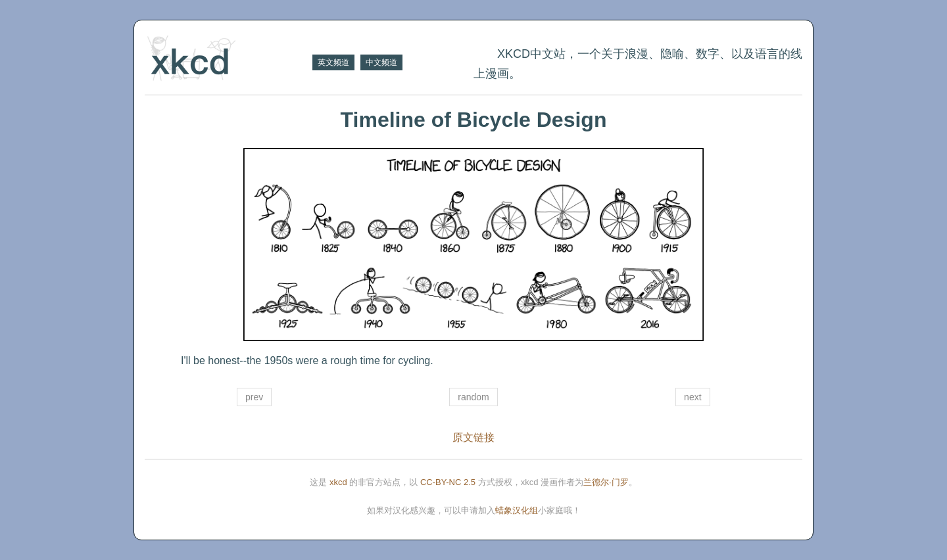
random (473, 397)
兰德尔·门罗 (606, 482)
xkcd (338, 482)
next (692, 397)
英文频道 (333, 62)
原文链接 (473, 437)
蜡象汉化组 (517, 510)
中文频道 (381, 62)
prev (254, 397)
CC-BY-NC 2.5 (448, 482)
